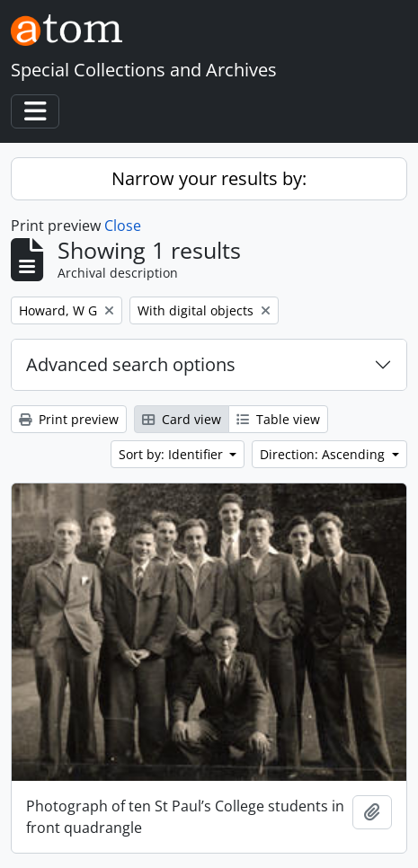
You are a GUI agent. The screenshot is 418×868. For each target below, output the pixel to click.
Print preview (69, 419)
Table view (278, 419)
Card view (182, 419)
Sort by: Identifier (173, 454)
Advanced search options (131, 364)
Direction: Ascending (324, 454)
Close (123, 226)
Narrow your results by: (209, 178)
